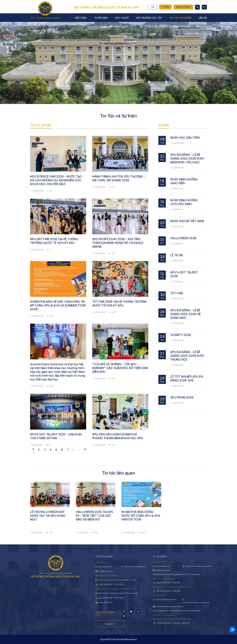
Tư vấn (165, 7)
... (79, 450)
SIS (153, 7)
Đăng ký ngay (183, 7)
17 (85, 450)
